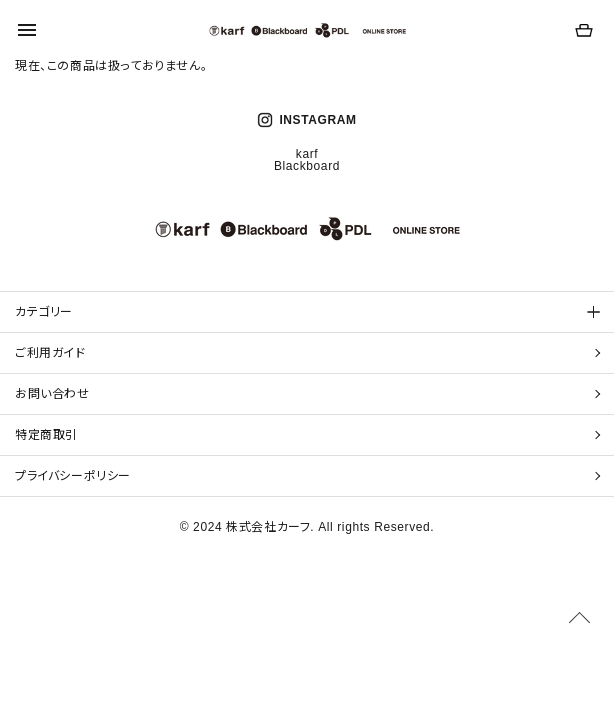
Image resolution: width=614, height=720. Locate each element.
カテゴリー (44, 312)
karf (307, 154)
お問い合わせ (52, 394)
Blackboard (307, 166)
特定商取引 (46, 435)
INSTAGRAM (306, 120)
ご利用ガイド (50, 353)
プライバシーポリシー (73, 476)
